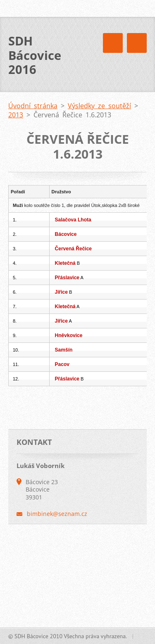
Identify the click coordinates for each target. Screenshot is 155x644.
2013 (16, 115)
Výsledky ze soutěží (99, 106)
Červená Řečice (73, 249)
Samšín (64, 350)
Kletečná (65, 263)
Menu (137, 43)
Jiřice (61, 292)
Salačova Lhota (73, 220)
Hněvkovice (69, 335)
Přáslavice (67, 278)
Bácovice (66, 234)
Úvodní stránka (33, 106)
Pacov (62, 364)
